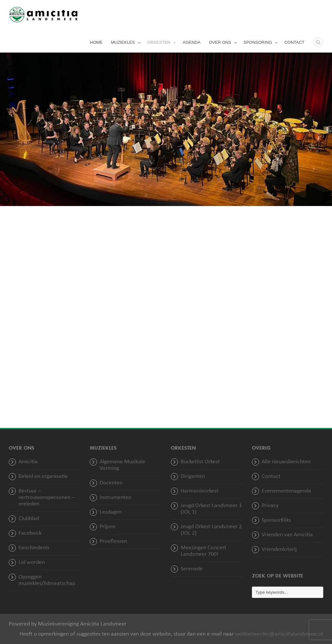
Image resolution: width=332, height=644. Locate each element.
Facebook (30, 533)
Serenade (192, 569)
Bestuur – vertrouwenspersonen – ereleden (47, 498)
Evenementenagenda (286, 491)
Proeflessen (113, 541)
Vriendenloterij (279, 549)
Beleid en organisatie (43, 476)
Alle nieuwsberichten (286, 462)
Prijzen (107, 527)
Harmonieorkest (200, 491)
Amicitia (28, 462)
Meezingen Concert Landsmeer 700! (203, 551)
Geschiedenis (34, 548)
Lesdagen (111, 512)
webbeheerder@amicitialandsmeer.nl (279, 634)
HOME (96, 42)
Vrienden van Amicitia (287, 535)
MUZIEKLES (123, 42)
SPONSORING (258, 42)
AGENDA (191, 42)
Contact (271, 476)
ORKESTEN (159, 42)
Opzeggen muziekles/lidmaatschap (47, 580)
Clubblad (29, 519)
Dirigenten (193, 476)
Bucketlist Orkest (200, 462)
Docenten (111, 483)
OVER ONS (220, 42)
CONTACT (294, 42)
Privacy (270, 506)
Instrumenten (115, 498)
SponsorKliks (276, 520)
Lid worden (32, 562)
